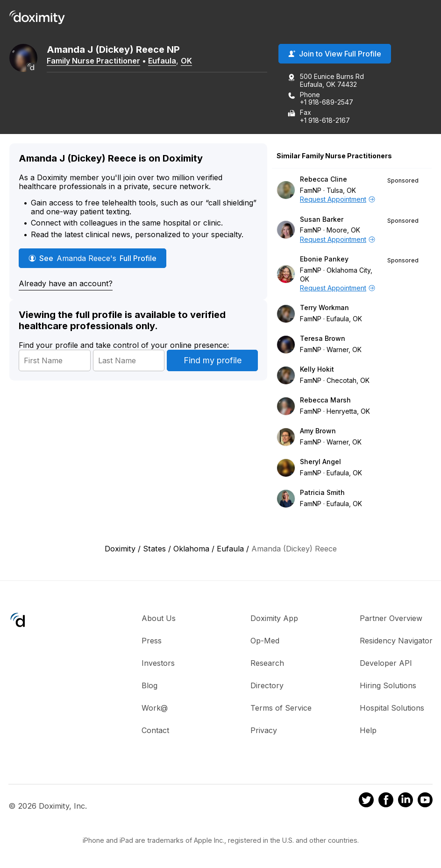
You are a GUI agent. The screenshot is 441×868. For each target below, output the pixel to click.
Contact (155, 730)
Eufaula (162, 61)
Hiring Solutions (388, 685)
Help (368, 730)
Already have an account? (66, 283)
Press (152, 641)
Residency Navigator (396, 641)
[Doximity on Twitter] (366, 801)
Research (267, 663)
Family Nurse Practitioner (93, 61)
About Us (159, 618)
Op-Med (265, 641)
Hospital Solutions (392, 708)
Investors (158, 663)
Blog (149, 685)
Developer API (386, 663)
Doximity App (274, 618)
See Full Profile (92, 258)
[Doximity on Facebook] (386, 801)
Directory (267, 685)
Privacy (264, 730)
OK (186, 61)
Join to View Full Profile (335, 54)
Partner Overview (391, 618)
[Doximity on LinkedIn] (405, 801)
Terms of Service (281, 708)
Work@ (155, 708)
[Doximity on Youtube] (425, 801)
